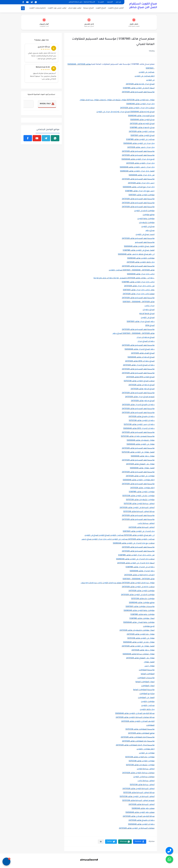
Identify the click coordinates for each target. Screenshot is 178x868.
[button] (140, 842)
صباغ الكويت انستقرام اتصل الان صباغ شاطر (143, 6)
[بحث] (23, 8)
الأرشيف (110, 2)
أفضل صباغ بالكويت (116, 8)
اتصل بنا (101, 2)
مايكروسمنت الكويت (37, 8)
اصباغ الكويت (101, 8)
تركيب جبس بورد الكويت (57, 8)
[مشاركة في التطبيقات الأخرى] (101, 842)
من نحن (118, 2)
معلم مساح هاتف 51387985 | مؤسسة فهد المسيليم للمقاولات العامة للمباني (122, 64)
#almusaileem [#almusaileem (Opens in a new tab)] (89, 860)
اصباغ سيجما (88, 8)
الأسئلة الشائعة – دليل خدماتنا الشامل (82, 2)
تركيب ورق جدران (75, 8)
